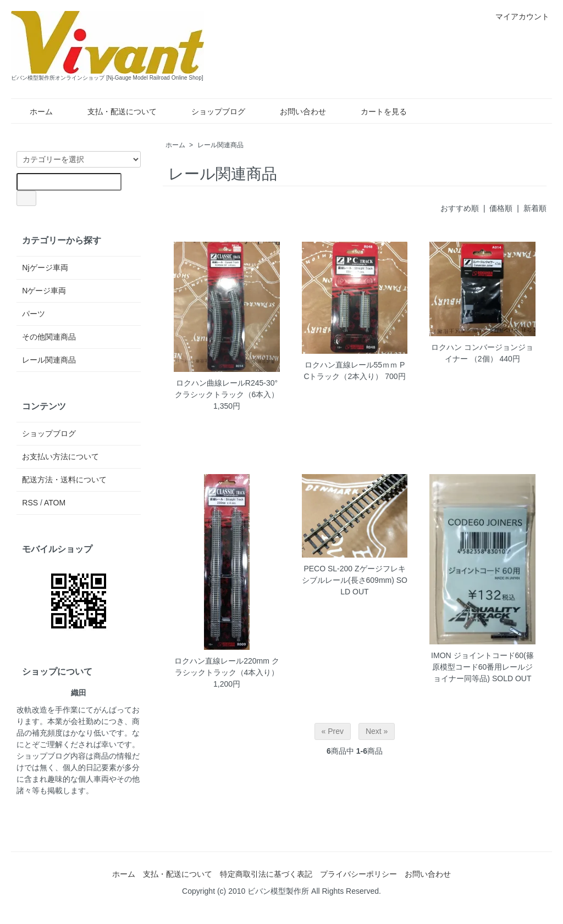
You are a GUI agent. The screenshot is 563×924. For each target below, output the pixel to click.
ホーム (33, 112)
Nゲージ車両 (44, 291)
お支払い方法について (60, 457)
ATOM (55, 503)
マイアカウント (517, 16)
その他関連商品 (49, 337)
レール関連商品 (220, 145)
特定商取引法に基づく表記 (266, 874)
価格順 (501, 208)
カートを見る (376, 112)
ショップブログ (210, 112)
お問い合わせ (295, 112)
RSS (30, 503)
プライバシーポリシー (358, 874)
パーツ (34, 314)
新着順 (535, 208)
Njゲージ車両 (45, 268)
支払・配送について (114, 112)
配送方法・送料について (64, 480)
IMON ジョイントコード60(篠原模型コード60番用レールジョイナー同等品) (482, 667)
